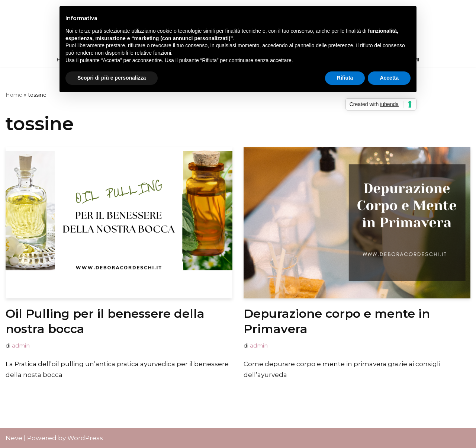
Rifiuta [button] (345, 78)
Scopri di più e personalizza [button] (112, 78)
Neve (14, 438)
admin (21, 345)
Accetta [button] (389, 78)
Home (14, 95)
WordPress (85, 438)
